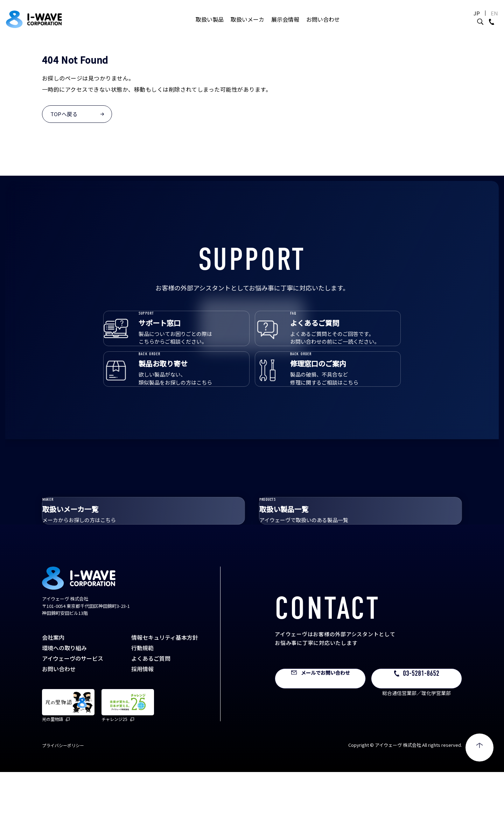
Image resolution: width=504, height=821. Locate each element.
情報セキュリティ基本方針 (165, 686)
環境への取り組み (64, 697)
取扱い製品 (210, 26)
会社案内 (53, 686)
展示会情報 (285, 26)
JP (460, 20)
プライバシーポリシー (63, 794)
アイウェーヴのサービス (73, 707)
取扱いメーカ (247, 26)
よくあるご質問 (151, 707)
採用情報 (142, 718)
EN (478, 20)
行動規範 (142, 697)
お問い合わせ (323, 26)
